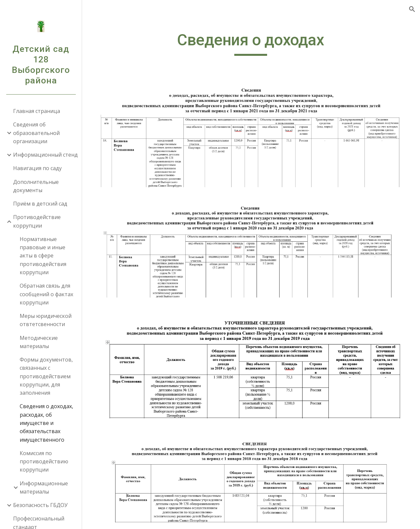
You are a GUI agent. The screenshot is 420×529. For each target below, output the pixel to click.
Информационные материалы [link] (44, 487)
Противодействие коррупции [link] (37, 221)
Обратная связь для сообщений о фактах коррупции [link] (46, 294)
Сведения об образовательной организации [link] (36, 133)
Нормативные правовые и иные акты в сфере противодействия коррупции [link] (43, 256)
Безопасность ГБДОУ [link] (40, 505)
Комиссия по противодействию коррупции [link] (44, 462)
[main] (251, 43)
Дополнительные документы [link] (36, 186)
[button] (412, 9)
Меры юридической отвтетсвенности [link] (46, 320)
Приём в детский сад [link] (40, 204)
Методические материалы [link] (39, 342)
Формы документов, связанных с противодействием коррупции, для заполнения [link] (46, 376)
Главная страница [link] (37, 111)
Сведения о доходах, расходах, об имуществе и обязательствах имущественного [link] (46, 423)
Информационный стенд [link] (45, 155)
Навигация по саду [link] (37, 168)
